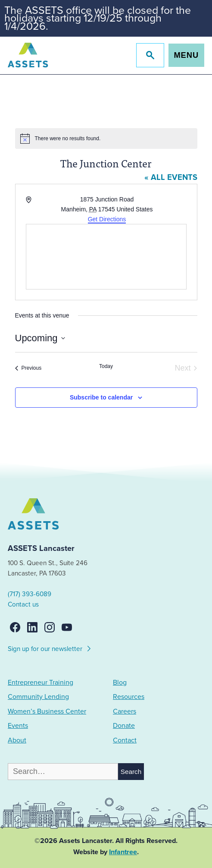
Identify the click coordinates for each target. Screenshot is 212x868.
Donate (124, 726)
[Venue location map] (106, 257)
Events (18, 726)
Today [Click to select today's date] (106, 366)
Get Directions (107, 219)
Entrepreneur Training (41, 682)
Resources (129, 697)
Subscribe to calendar (101, 397)
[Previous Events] (28, 368)
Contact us (23, 604)
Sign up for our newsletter (50, 648)
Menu (186, 55)
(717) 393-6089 (30, 594)
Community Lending (38, 697)
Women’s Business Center (47, 711)
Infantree (123, 852)
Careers (125, 711)
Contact (125, 740)
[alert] (106, 138)
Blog (120, 682)
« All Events (171, 177)
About (17, 740)
